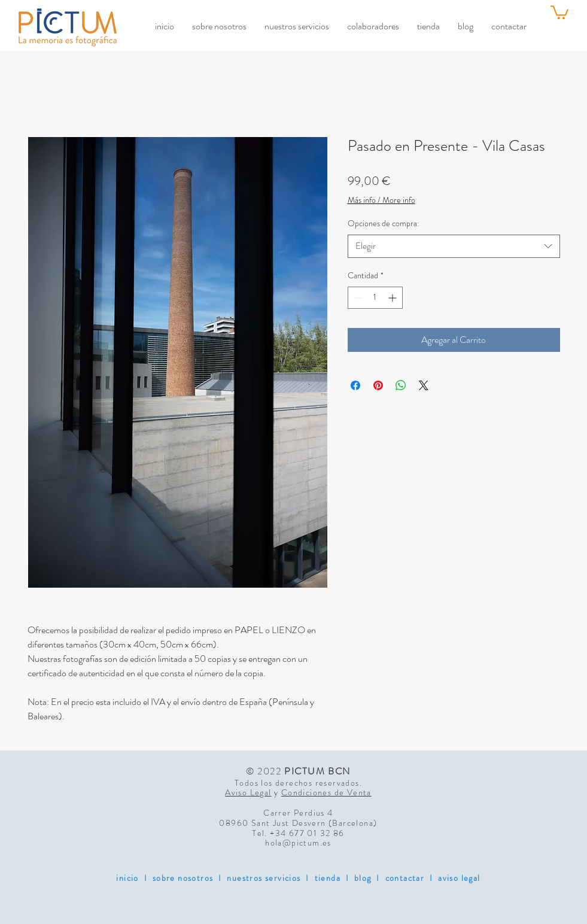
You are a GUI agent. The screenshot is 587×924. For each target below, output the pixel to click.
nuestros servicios (264, 878)
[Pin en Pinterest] (378, 385)
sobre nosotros (183, 878)
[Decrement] (357, 298)
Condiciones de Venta (326, 792)
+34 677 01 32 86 (307, 833)
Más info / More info (381, 200)
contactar (405, 878)
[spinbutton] (375, 298)
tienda (328, 878)
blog (363, 878)
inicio (127, 878)
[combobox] (454, 246)
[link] (559, 12)
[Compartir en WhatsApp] (401, 385)
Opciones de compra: (384, 223)
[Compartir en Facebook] (355, 385)
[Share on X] (424, 385)
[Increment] (393, 298)
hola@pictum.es (298, 843)
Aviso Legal (248, 792)
